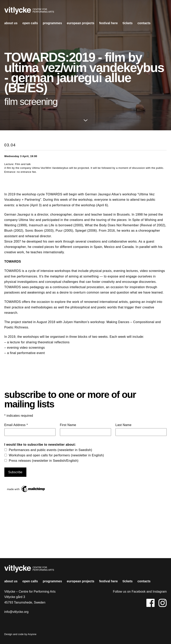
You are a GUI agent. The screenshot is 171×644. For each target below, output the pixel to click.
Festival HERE (108, 23)
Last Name (123, 425)
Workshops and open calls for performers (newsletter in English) (56, 455)
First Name (68, 425)
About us (11, 23)
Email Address (16, 425)
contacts (144, 23)
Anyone (32, 634)
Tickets (128, 23)
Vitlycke (29, 12)
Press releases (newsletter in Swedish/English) (44, 461)
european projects (81, 23)
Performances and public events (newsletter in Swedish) (51, 450)
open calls (30, 23)
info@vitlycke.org (16, 612)
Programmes (52, 23)
